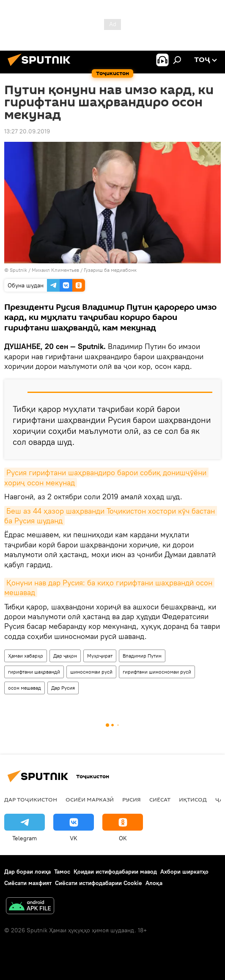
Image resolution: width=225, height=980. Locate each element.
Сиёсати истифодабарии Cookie (99, 883)
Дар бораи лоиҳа (27, 872)
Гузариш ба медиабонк (110, 270)
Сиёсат (160, 799)
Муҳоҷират (100, 656)
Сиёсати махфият (28, 883)
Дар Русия (63, 688)
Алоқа (154, 883)
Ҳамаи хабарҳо (26, 656)
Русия (132, 799)
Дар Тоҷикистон (31, 799)
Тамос (62, 872)
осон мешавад (25, 688)
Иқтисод (193, 799)
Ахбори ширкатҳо (184, 872)
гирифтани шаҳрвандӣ (34, 672)
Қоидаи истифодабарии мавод (115, 872)
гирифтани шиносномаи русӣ (157, 672)
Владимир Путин (142, 656)
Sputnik (19, 270)
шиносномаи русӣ (91, 672)
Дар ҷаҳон (65, 656)
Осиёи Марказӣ (90, 799)
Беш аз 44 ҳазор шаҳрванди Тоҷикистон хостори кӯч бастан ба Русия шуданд (111, 516)
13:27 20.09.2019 (27, 131)
